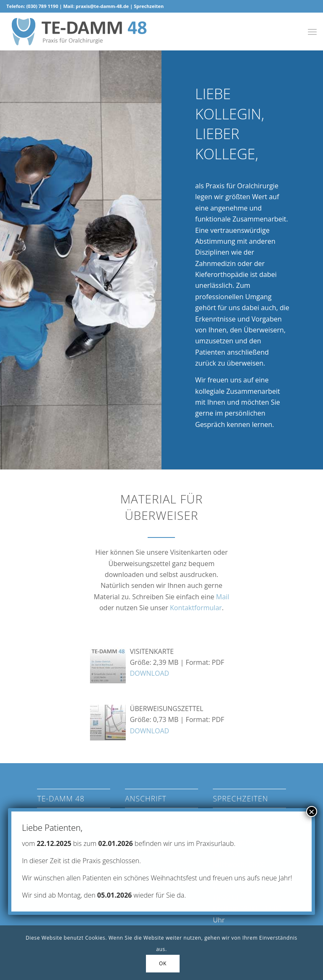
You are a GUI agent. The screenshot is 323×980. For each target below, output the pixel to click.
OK (163, 963)
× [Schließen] (312, 811)
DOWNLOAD (150, 673)
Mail (223, 597)
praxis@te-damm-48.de (102, 6)
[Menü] (312, 32)
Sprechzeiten (149, 6)
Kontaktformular (196, 608)
